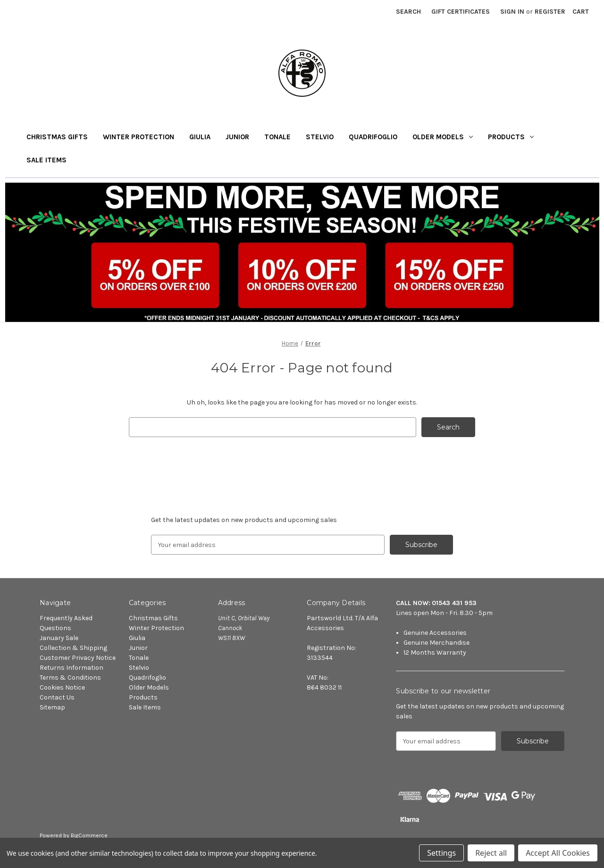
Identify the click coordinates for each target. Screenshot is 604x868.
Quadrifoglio (373, 137)
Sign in (512, 12)
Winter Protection (138, 137)
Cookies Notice (62, 687)
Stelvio (320, 137)
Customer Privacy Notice (78, 658)
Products (511, 137)
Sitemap (52, 707)
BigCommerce (89, 835)
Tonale (277, 137)
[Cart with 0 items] (581, 12)
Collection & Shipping (73, 648)
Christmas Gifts (57, 137)
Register (550, 12)
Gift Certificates (461, 12)
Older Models (443, 137)
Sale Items (46, 160)
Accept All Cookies (558, 853)
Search (408, 12)
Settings (441, 853)
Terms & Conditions (70, 678)
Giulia (200, 137)
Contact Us (57, 697)
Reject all (491, 853)
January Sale (59, 638)
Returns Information (71, 668)
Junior (237, 137)
